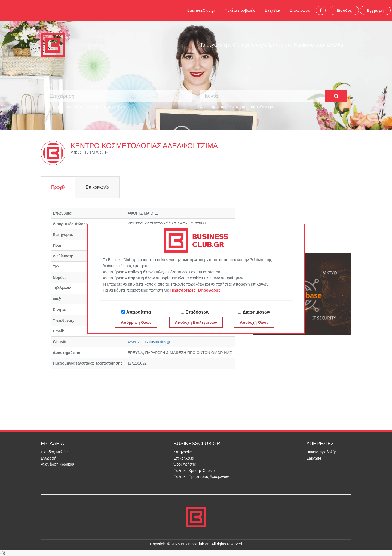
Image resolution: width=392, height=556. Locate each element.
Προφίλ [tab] (58, 187)
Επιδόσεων (198, 312)
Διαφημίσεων (256, 312)
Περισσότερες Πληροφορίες (196, 290)
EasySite (272, 10)
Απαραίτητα (139, 312)
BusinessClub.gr (201, 10)
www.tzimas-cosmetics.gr (149, 342)
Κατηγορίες (183, 452)
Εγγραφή (375, 10)
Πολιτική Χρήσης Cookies (195, 471)
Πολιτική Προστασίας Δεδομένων (201, 476)
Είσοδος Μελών (54, 452)
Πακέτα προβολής (240, 10)
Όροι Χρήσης (185, 464)
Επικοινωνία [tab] (97, 187)
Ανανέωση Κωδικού (57, 464)
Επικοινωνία (300, 10)
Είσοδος (344, 10)
